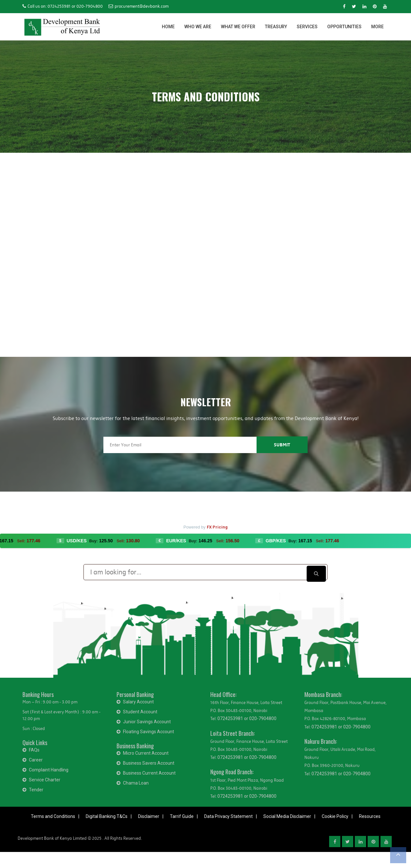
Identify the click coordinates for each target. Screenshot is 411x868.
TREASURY (276, 27)
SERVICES (307, 27)
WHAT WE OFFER (238, 27)
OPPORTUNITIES (344, 27)
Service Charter (45, 780)
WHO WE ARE (198, 27)
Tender (36, 790)
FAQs (34, 750)
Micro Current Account (146, 753)
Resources (370, 816)
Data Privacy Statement (228, 816)
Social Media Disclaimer (287, 816)
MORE (377, 27)
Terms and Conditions (53, 816)
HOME (168, 27)
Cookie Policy (335, 816)
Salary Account (138, 702)
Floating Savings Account (149, 732)
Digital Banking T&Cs (107, 816)
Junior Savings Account (147, 722)
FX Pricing (217, 527)
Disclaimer (149, 816)
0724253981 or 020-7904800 (247, 718)
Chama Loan (136, 783)
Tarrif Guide (182, 816)
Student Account (140, 712)
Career (36, 760)
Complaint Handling (49, 770)
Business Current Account (149, 773)
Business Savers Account (149, 763)
